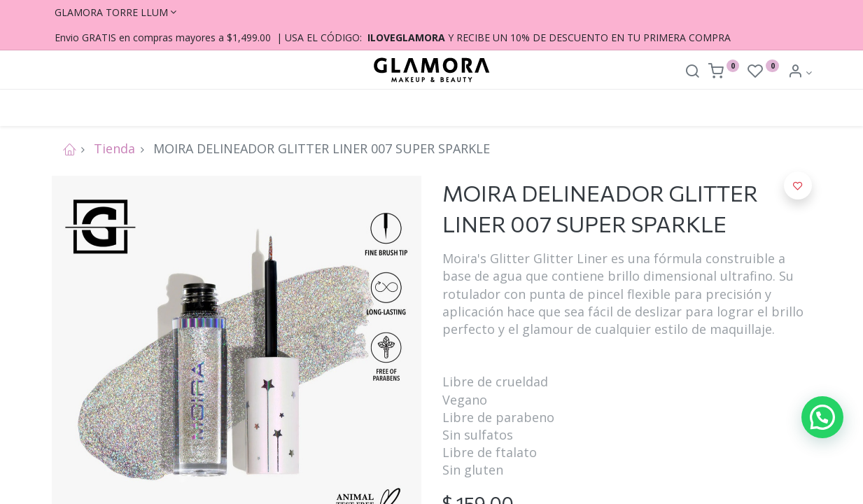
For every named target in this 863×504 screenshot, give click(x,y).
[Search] (692, 72)
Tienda (114, 148)
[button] (798, 185)
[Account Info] (800, 72)
